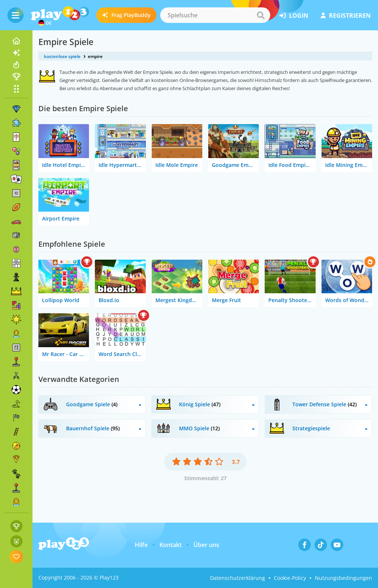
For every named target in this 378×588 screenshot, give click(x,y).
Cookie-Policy (290, 578)
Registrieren (346, 16)
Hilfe (141, 545)
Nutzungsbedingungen (343, 578)
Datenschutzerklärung (238, 578)
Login (294, 16)
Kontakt (171, 545)
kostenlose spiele (62, 56)
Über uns (206, 545)
